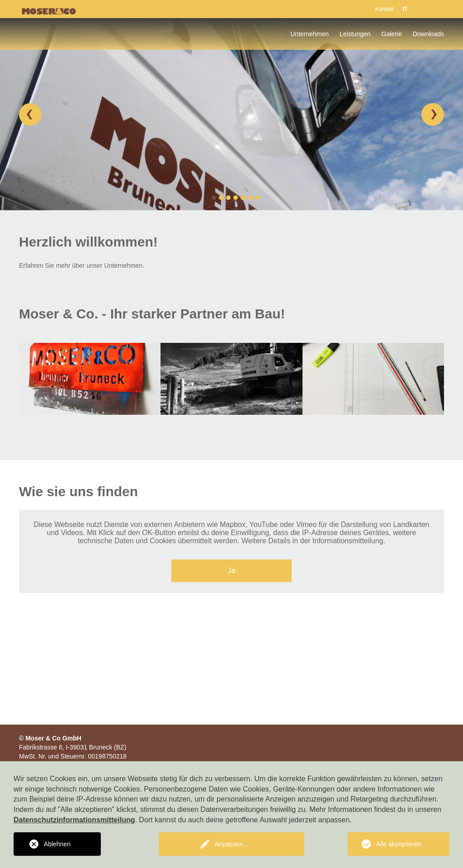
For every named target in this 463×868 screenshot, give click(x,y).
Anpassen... (231, 844)
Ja (232, 571)
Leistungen (355, 34)
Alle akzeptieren (399, 844)
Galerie (392, 34)
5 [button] (243, 198)
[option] (231, 114)
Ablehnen (57, 844)
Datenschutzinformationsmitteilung (74, 820)
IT (405, 9)
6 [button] (250, 198)
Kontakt (385, 9)
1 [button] (214, 198)
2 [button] (221, 198)
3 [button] (228, 198)
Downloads (428, 34)
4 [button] (236, 198)
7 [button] (257, 198)
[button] (30, 114)
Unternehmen (309, 34)
